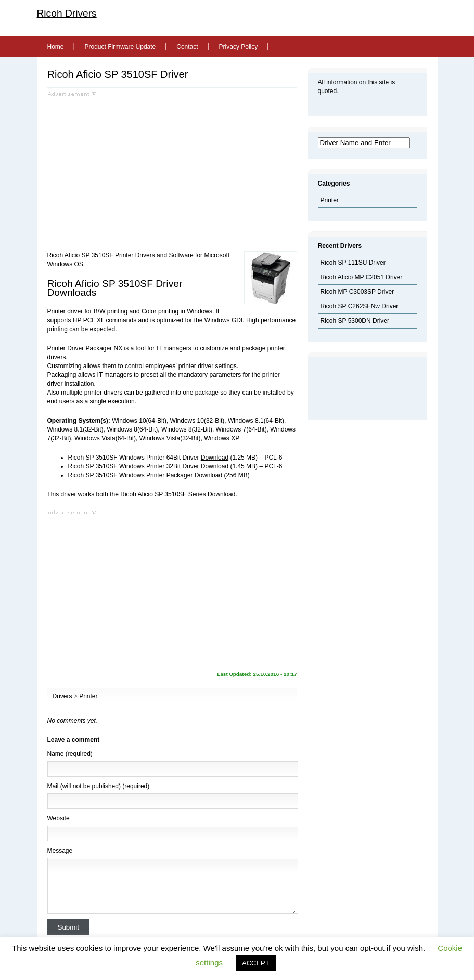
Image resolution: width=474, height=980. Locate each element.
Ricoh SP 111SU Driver (353, 263)
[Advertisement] (135, 169)
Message (60, 851)
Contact (187, 47)
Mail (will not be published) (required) (99, 786)
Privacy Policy (239, 47)
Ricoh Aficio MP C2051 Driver (362, 277)
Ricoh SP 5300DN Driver (355, 321)
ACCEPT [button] (256, 963)
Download (215, 458)
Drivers (62, 696)
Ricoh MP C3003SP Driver (357, 292)
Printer (88, 696)
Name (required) (70, 754)
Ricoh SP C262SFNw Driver (360, 306)
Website (59, 818)
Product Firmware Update (120, 47)
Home (56, 47)
